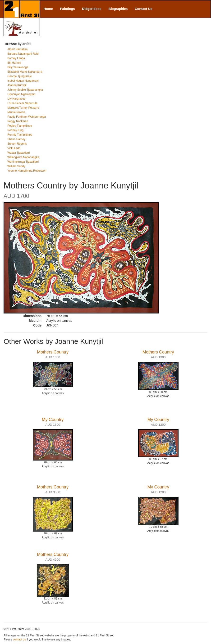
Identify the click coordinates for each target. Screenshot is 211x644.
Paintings (67, 9)
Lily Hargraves (16, 99)
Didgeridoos (92, 9)
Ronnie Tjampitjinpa (20, 135)
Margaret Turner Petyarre (23, 108)
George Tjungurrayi (19, 76)
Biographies (118, 9)
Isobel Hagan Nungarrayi (23, 81)
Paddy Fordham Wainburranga (27, 117)
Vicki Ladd (14, 148)
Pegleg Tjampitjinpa (20, 126)
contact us (19, 640)
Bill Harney (14, 63)
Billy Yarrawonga (18, 67)
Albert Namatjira (17, 49)
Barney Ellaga (16, 58)
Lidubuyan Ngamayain (21, 94)
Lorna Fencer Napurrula (22, 103)
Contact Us (144, 9)
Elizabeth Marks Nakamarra (25, 72)
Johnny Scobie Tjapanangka (25, 90)
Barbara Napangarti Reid (23, 54)
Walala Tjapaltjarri (19, 153)
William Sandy (16, 166)
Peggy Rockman (18, 121)
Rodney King (15, 130)
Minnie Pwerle (16, 112)
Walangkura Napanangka (23, 157)
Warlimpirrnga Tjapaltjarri (23, 162)
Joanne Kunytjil (17, 85)
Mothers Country (53, 352)
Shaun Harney (16, 139)
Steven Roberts (17, 144)
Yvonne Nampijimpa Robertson (27, 171)
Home (48, 9)
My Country (53, 420)
